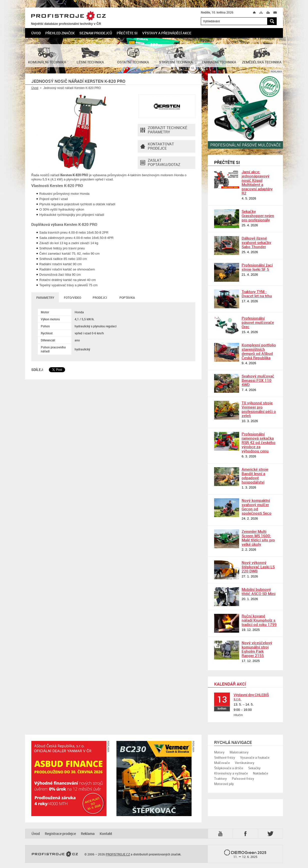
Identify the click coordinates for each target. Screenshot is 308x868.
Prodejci (100, 298)
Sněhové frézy (225, 757)
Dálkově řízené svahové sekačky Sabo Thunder (256, 242)
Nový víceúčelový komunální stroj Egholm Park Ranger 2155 (257, 649)
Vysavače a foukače (255, 757)
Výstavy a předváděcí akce (167, 33)
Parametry (45, 298)
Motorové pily (224, 784)
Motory (219, 752)
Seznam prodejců (96, 33)
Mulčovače (222, 763)
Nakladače (261, 773)
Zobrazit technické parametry (164, 130)
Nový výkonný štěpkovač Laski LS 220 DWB (258, 567)
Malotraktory (239, 752)
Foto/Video (72, 298)
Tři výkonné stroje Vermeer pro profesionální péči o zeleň (259, 409)
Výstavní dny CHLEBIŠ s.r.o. (251, 697)
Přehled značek (60, 33)
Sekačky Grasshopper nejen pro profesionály (258, 216)
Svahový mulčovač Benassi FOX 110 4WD (258, 380)
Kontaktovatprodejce (157, 146)
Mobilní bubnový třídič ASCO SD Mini (259, 591)
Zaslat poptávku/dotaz (160, 163)
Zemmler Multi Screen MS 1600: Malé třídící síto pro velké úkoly (258, 538)
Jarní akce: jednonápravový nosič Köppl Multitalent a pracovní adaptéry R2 (257, 182)
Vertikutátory (245, 763)
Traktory (220, 779)
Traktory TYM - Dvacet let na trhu (257, 294)
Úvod (36, 33)
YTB (221, 834)
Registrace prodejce (60, 834)
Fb (246, 834)
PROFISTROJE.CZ (68, 16)
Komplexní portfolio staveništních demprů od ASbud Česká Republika (259, 351)
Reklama (88, 834)
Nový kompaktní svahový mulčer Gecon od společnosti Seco (257, 507)
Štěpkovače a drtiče (229, 768)
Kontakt (106, 834)
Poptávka (127, 298)
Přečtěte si (127, 33)
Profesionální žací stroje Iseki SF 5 (257, 267)
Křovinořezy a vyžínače (231, 773)
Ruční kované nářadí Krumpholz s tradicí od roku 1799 (259, 620)
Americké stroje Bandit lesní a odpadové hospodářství (255, 476)
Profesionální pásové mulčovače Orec (258, 322)
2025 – (245, 854)
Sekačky (254, 768)
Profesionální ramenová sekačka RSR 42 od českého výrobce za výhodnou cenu (259, 442)
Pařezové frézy (243, 779)
